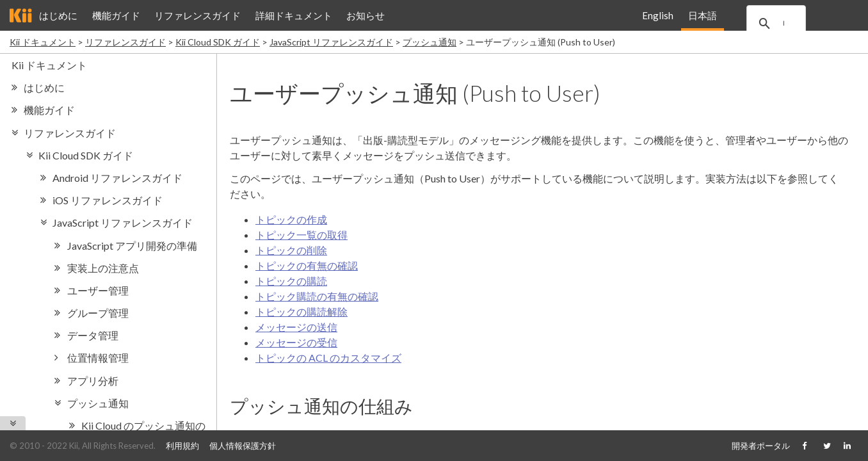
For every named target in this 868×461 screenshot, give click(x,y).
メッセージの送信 (296, 327)
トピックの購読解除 (301, 311)
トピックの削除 (291, 250)
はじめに (58, 15)
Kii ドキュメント (43, 42)
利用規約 (182, 446)
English (658, 15)
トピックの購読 (291, 281)
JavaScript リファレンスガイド (331, 42)
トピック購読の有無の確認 (317, 296)
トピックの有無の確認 (307, 265)
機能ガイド (116, 15)
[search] (792, 24)
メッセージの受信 (296, 342)
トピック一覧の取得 (301, 235)
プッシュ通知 (430, 42)
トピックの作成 (291, 219)
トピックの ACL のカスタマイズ (328, 358)
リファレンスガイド (197, 15)
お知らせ (366, 15)
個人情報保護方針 (243, 446)
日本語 (702, 15)
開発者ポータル (761, 446)
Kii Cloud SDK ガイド (218, 42)
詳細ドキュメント (294, 15)
